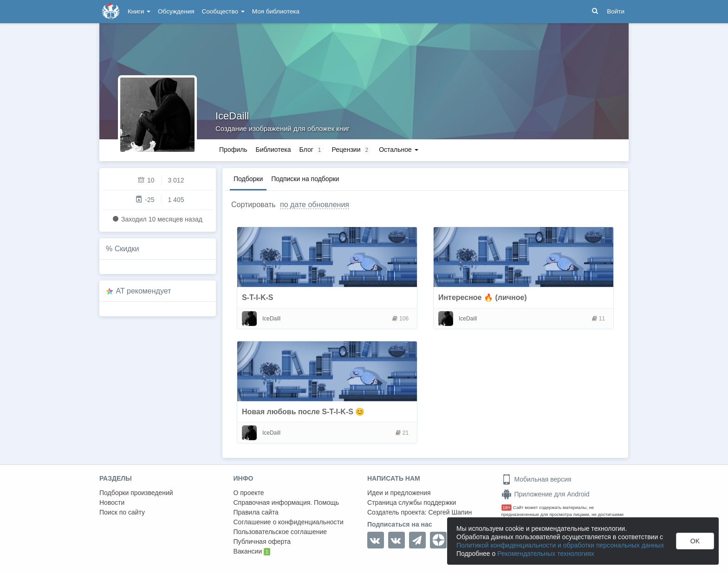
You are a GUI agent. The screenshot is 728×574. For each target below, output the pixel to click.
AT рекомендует (144, 291)
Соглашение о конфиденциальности (289, 522)
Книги (139, 11)
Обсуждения (176, 11)
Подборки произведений (136, 493)
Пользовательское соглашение (280, 532)
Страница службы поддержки (412, 502)
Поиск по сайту (122, 512)
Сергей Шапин (450, 512)
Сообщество (223, 11)
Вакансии (252, 552)
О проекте (249, 493)
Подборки (248, 179)
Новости (112, 502)
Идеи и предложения (399, 493)
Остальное (399, 150)
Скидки (127, 249)
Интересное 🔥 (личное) (483, 297)
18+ (507, 507)
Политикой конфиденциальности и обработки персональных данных (560, 545)
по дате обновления (315, 205)
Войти (616, 11)
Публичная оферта (262, 541)
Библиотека (273, 150)
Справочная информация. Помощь (286, 502)
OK (695, 541)
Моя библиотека (276, 11)
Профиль (233, 150)
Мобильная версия (536, 479)
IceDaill (232, 116)
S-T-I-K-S (258, 297)
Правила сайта (256, 512)
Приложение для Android (546, 494)
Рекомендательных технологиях (546, 554)
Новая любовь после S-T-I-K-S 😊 (303, 412)
